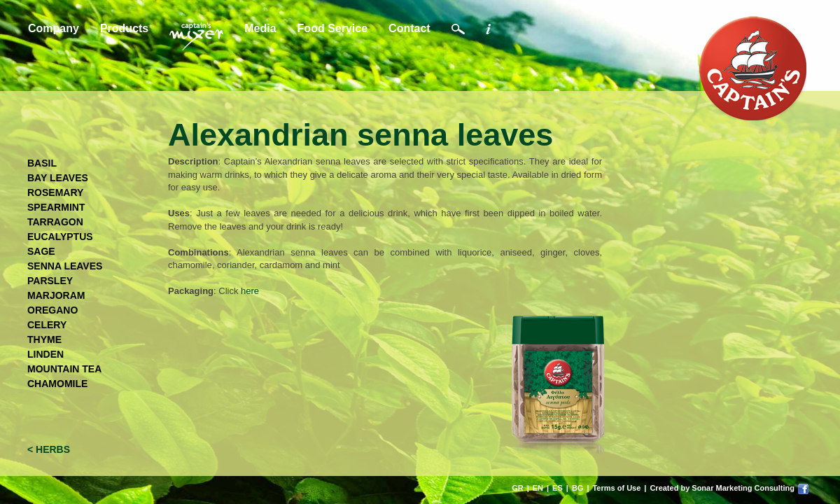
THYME (44, 339)
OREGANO (52, 310)
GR (518, 488)
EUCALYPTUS (60, 237)
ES (558, 488)
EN (538, 488)
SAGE (41, 251)
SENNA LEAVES (65, 266)
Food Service (332, 28)
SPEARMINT (56, 207)
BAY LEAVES (58, 178)
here (250, 291)
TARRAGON (55, 222)
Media (260, 28)
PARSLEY (50, 281)
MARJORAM (56, 295)
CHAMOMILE (57, 384)
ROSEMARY (55, 192)
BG (578, 488)
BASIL (42, 163)
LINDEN (45, 354)
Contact (409, 28)
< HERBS (49, 449)
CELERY (47, 325)
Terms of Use (616, 488)
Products (124, 28)
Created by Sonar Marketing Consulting (722, 488)
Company (54, 28)
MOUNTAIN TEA (64, 369)
